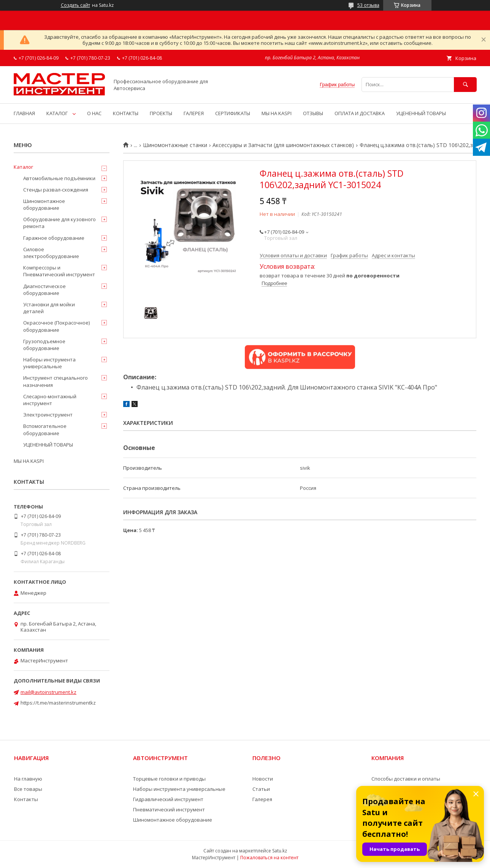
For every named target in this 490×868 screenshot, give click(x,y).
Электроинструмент (48, 415)
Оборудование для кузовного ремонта (59, 223)
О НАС (94, 113)
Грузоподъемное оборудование (44, 345)
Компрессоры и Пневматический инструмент (59, 271)
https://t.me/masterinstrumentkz (58, 703)
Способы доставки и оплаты (406, 779)
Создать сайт (75, 5)
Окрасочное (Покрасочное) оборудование (56, 326)
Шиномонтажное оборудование (44, 204)
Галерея (262, 799)
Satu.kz (280, 851)
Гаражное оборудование (54, 238)
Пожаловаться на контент (269, 858)
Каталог (23, 167)
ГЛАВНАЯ (24, 113)
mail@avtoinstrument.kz (48, 692)
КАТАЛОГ (57, 113)
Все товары (28, 789)
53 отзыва (368, 5)
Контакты (26, 799)
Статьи (261, 789)
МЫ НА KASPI (277, 113)
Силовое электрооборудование (51, 253)
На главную (28, 779)
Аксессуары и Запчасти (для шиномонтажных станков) (283, 145)
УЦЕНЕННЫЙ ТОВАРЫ (421, 113)
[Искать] (465, 85)
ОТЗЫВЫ (313, 113)
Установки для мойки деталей (49, 308)
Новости (263, 779)
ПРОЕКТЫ (161, 113)
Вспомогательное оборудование (45, 429)
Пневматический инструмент (169, 809)
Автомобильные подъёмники (59, 178)
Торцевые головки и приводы (169, 779)
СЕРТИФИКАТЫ (233, 113)
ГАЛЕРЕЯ (194, 113)
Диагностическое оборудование (44, 290)
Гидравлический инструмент (168, 799)
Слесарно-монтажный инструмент (50, 400)
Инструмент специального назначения (56, 381)
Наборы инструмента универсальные (49, 363)
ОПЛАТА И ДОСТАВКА (360, 113)
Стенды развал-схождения (56, 190)
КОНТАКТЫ (126, 113)
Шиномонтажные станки (175, 145)
